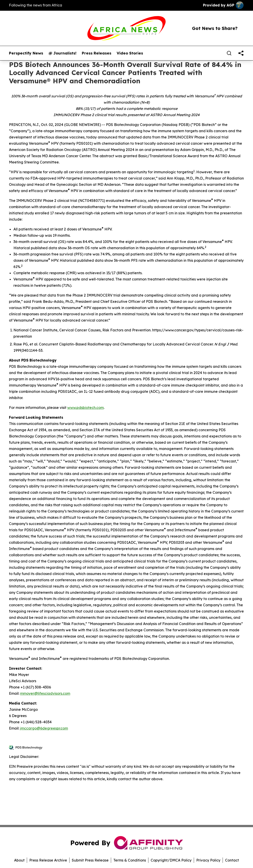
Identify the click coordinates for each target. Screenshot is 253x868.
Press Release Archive (48, 860)
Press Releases (97, 53)
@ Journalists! (62, 53)
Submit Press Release (90, 860)
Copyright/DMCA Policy (171, 860)
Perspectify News (26, 53)
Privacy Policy (208, 860)
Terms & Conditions (130, 860)
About (19, 860)
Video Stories (130, 53)
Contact (232, 860)
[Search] (229, 53)
